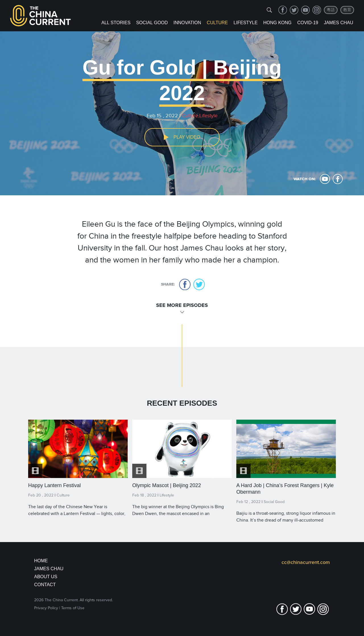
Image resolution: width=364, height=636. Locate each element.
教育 (347, 10)
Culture (217, 23)
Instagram (317, 10)
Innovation (187, 23)
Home (41, 561)
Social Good (152, 23)
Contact (45, 585)
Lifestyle (245, 23)
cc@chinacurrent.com (306, 562)
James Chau (339, 23)
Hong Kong (278, 23)
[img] (269, 10)
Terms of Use (73, 608)
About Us (46, 577)
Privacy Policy (46, 608)
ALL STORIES (116, 23)
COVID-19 (308, 23)
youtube (305, 10)
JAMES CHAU (49, 569)
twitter (294, 10)
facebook (283, 10)
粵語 (331, 10)
